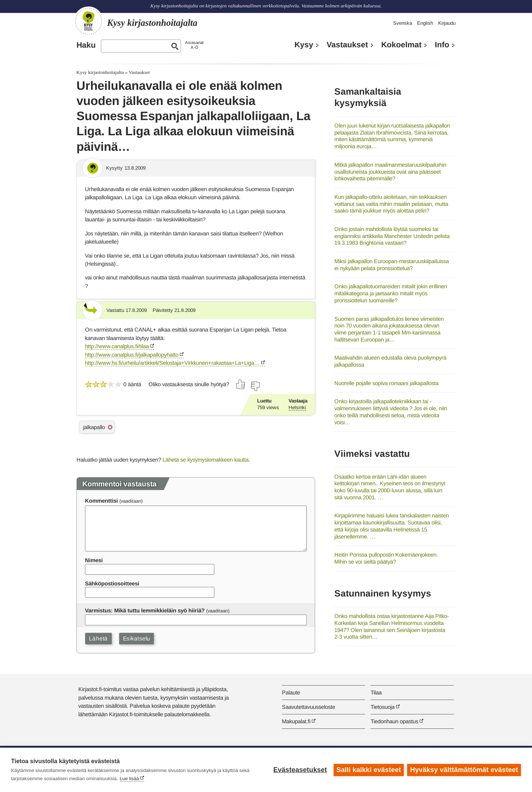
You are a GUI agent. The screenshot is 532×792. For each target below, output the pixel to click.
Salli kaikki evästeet (369, 770)
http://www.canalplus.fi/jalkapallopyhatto (132, 355)
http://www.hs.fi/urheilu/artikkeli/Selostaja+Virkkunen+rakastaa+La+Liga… (172, 363)
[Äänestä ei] (255, 386)
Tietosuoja (383, 707)
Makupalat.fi (296, 721)
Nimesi (94, 560)
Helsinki (297, 407)
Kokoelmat (401, 45)
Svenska (403, 23)
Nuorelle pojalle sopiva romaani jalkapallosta (386, 383)
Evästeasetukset (300, 770)
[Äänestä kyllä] (241, 384)
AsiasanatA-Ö (194, 45)
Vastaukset (347, 45)
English (425, 23)
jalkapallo (94, 427)
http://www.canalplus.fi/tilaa (117, 346)
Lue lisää (129, 779)
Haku (86, 45)
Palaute (291, 692)
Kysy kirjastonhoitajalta (100, 72)
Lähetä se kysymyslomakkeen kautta (206, 460)
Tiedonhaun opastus (394, 721)
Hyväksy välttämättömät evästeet (464, 770)
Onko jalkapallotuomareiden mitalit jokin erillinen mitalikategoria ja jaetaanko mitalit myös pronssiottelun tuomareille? (391, 293)
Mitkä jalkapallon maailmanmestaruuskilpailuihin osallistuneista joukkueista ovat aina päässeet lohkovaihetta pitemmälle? (390, 171)
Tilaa (376, 692)
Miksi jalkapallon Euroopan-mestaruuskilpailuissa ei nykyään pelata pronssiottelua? (392, 265)
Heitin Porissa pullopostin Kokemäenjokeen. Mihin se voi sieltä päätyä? (386, 558)
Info (442, 45)
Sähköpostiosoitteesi (112, 583)
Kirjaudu (447, 23)
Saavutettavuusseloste (308, 707)
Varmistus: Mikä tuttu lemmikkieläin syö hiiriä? (145, 610)
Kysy (304, 45)
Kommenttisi (101, 501)
